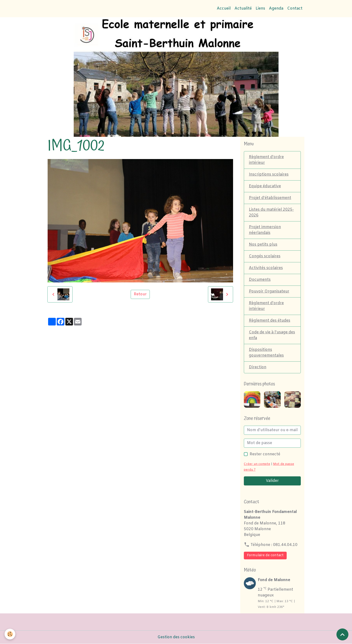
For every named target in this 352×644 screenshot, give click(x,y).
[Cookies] (10, 634)
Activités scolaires (266, 268)
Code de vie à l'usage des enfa (272, 335)
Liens (260, 8)
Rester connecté (265, 454)
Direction (258, 367)
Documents (260, 280)
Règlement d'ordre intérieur (266, 160)
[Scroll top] (342, 634)
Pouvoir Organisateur (269, 291)
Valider (272, 481)
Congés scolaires (265, 256)
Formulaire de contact (265, 555)
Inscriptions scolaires (269, 174)
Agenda (276, 8)
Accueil (224, 8)
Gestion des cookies (176, 637)
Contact (295, 8)
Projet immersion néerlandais (265, 230)
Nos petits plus (263, 245)
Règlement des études (270, 321)
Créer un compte (257, 464)
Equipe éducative (265, 186)
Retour (140, 294)
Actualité (243, 8)
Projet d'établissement (270, 198)
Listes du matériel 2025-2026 (271, 212)
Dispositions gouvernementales (266, 353)
